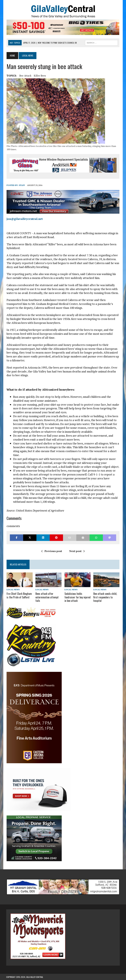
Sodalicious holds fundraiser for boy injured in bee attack (78, 597)
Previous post (52, 551)
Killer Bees (40, 76)
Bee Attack (25, 76)
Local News (13, 590)
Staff (22, 185)
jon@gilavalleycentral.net (24, 219)
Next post (77, 551)
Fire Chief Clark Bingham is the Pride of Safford (19, 596)
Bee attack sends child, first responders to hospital (105, 597)
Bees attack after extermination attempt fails (47, 597)
